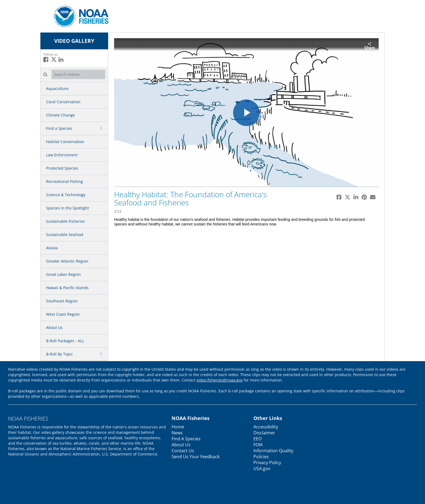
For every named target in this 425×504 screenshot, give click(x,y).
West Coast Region (63, 314)
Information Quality (273, 451)
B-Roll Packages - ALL (65, 341)
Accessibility (266, 427)
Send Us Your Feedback (196, 457)
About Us (54, 327)
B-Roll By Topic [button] (59, 354)
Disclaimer (264, 433)
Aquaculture (57, 88)
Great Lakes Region (63, 274)
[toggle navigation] (102, 128)
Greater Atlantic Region (67, 261)
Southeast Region (62, 301)
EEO (257, 439)
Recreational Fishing (65, 181)
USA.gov (262, 469)
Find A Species (186, 439)
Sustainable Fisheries (65, 221)
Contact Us (183, 451)
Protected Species (62, 168)
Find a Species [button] (59, 128)
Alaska (52, 248)
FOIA (258, 445)
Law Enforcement (62, 155)
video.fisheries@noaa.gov (220, 380)
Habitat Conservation (65, 142)
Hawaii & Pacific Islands (67, 288)
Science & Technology (66, 195)
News (177, 433)
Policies (261, 457)
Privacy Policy (267, 463)
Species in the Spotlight (67, 208)
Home (178, 427)
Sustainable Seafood (65, 235)
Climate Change (60, 115)
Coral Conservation (63, 102)
